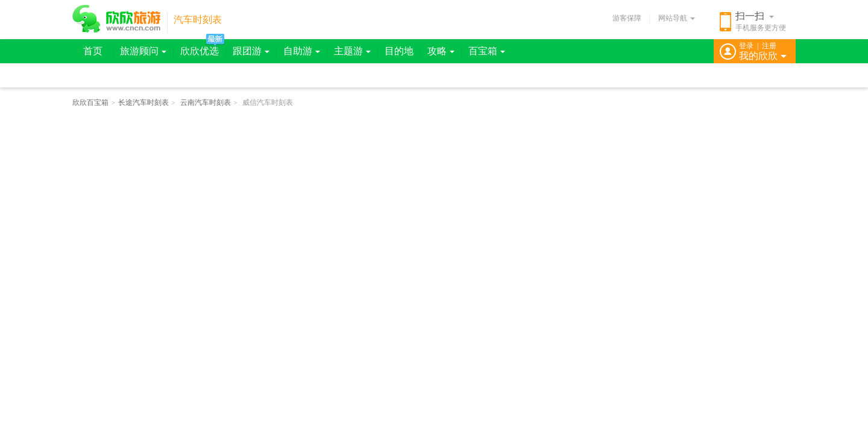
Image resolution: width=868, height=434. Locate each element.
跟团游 (251, 51)
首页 (93, 51)
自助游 (302, 51)
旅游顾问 (143, 51)
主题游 (352, 51)
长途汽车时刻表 (143, 102)
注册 (769, 46)
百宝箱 (487, 51)
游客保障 (627, 18)
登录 (746, 46)
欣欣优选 (200, 51)
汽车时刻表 (198, 20)
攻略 (441, 51)
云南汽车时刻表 (206, 102)
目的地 (399, 51)
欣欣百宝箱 (90, 102)
